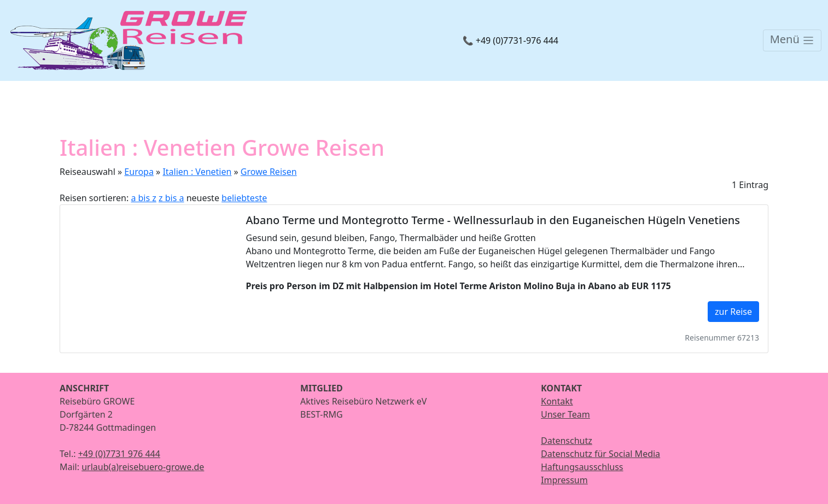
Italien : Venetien (197, 172)
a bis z (143, 198)
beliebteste (244, 198)
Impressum (564, 480)
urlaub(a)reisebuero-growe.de (143, 467)
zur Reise (733, 312)
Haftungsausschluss (582, 467)
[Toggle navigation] (792, 40)
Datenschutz (567, 441)
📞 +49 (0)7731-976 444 (511, 40)
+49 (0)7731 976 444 (119, 454)
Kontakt (557, 401)
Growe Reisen (269, 172)
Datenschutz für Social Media (600, 454)
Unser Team (565, 414)
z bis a (171, 198)
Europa (139, 172)
